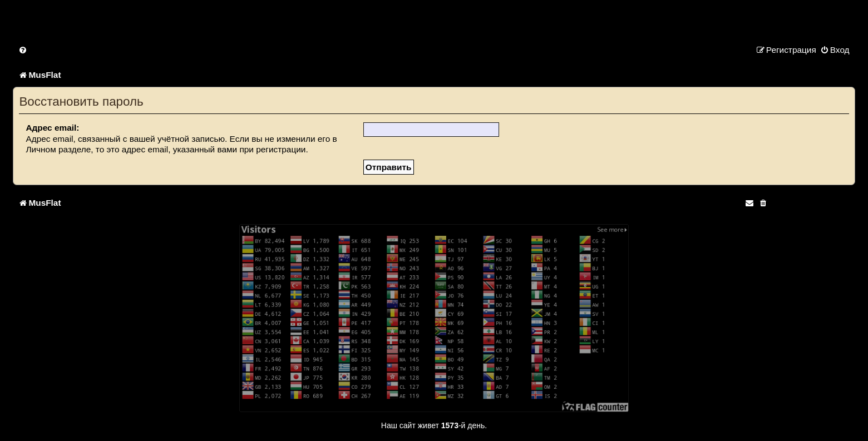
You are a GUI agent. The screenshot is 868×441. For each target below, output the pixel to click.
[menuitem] (23, 50)
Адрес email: (52, 128)
